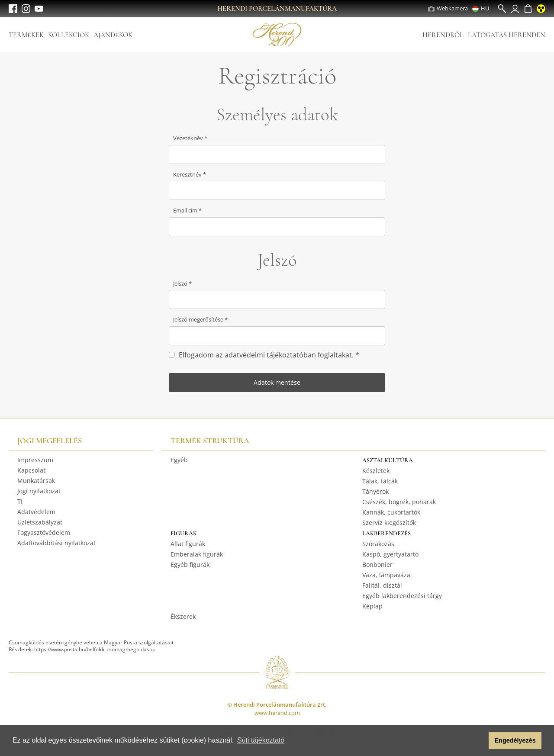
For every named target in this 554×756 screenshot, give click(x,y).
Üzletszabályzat (40, 522)
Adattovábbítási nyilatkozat (56, 543)
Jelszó (181, 283)
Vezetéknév (189, 138)
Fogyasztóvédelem (44, 532)
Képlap (372, 606)
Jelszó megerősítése (199, 319)
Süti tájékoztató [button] (261, 740)
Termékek (26, 35)
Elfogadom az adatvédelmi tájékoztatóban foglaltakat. (267, 355)
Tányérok (375, 491)
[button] (480, 741)
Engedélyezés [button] (515, 740)
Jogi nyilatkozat (39, 491)
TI (20, 501)
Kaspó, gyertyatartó (390, 554)
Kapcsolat (31, 470)
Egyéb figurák (190, 565)
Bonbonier (377, 565)
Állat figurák (188, 544)
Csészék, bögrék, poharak (399, 502)
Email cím (186, 210)
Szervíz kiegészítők (389, 523)
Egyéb (179, 460)
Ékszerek (183, 616)
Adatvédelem (36, 512)
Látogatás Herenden (507, 35)
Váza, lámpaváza (386, 575)
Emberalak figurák (197, 554)
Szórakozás (378, 544)
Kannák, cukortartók (391, 512)
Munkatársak (36, 481)
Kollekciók (69, 35)
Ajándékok (113, 35)
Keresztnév (188, 174)
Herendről (443, 35)
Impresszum (35, 460)
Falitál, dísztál (382, 585)
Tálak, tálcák (380, 481)
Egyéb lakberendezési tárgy (402, 596)
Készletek (376, 471)
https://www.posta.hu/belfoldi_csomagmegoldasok (95, 649)
